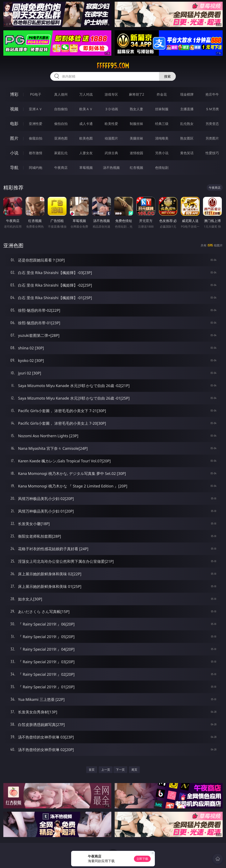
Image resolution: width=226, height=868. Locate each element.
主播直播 (187, 109)
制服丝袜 (136, 124)
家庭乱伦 (61, 153)
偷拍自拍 (61, 124)
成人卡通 (86, 124)
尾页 (134, 770)
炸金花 (162, 94)
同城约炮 (36, 168)
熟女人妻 (136, 109)
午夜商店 (61, 168)
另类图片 (212, 138)
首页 (92, 770)
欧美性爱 (111, 124)
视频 (14, 109)
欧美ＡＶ (86, 109)
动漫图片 (111, 138)
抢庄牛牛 (212, 94)
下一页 (120, 770)
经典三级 (162, 124)
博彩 (14, 94)
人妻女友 (86, 153)
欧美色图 (86, 138)
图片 (14, 138)
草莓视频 (86, 168)
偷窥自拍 (36, 138)
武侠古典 (111, 153)
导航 (14, 167)
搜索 (167, 76)
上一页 (106, 770)
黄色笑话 (187, 153)
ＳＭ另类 (212, 109)
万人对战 (86, 94)
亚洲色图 (61, 138)
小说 (14, 153)
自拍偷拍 (61, 109)
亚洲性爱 (36, 124)
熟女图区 (187, 138)
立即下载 (142, 859)
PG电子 (36, 94)
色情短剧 (162, 168)
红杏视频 (136, 168)
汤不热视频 (111, 168)
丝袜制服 (162, 109)
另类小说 (162, 153)
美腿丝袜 (136, 138)
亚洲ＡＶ (36, 109)
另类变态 (212, 124)
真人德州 (61, 94)
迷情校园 (136, 153)
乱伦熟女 (187, 124)
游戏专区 (111, 94)
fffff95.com (113, 66)
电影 (14, 124)
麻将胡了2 (137, 94)
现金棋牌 (187, 94)
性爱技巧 (212, 153)
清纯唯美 (162, 138)
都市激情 (36, 153)
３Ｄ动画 (111, 109)
